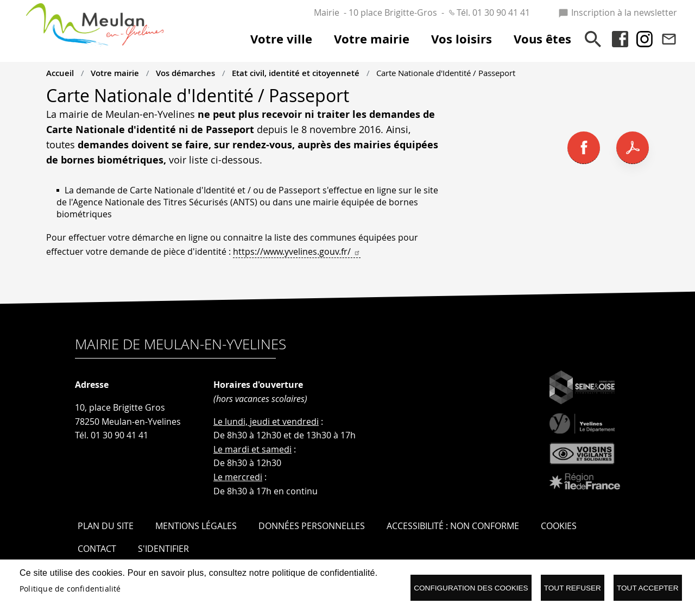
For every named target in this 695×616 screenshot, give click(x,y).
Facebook (620, 39)
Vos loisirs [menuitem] (462, 39)
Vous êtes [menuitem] (542, 39)
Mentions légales (196, 526)
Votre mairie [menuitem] (372, 39)
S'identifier (163, 549)
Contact (669, 39)
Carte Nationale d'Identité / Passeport (446, 73)
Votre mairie (115, 73)
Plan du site (106, 526)
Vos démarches (185, 73)
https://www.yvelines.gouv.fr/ (297, 252)
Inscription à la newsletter (618, 12)
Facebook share (584, 148)
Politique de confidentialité (70, 589)
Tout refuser (573, 588)
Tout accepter (648, 588)
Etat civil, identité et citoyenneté (296, 73)
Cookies (559, 526)
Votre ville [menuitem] (281, 39)
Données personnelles (312, 526)
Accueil (60, 73)
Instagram (645, 39)
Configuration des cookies (471, 588)
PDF (633, 148)
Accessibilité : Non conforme (453, 526)
